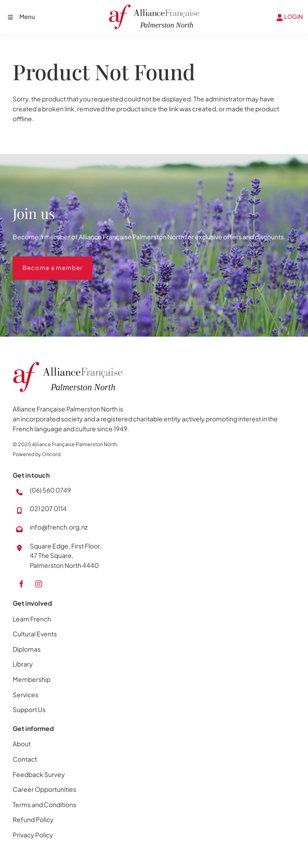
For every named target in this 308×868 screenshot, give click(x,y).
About (22, 744)
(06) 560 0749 (50, 490)
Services (25, 694)
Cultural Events (35, 634)
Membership (32, 679)
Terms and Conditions (44, 804)
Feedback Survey (39, 774)
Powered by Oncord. (37, 454)
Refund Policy (33, 819)
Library (23, 664)
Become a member (43, 261)
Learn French (32, 619)
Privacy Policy (33, 835)
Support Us (29, 709)
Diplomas (27, 649)
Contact (25, 759)
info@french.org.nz (59, 527)
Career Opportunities (44, 789)
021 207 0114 (48, 508)
